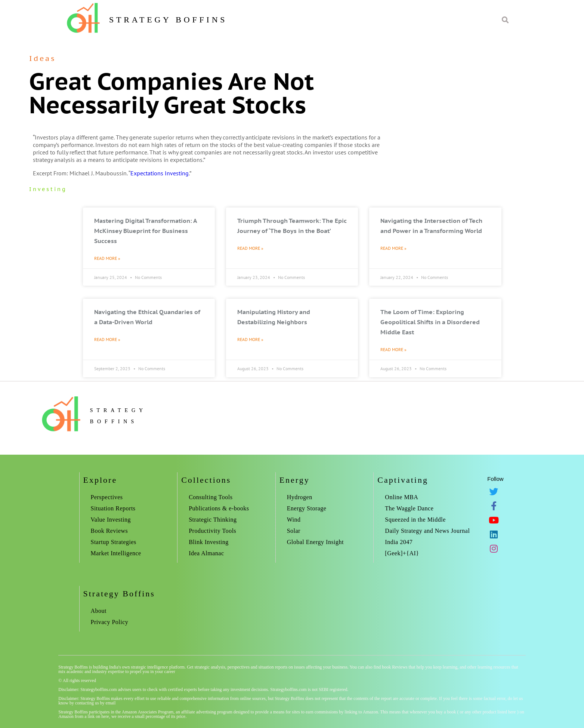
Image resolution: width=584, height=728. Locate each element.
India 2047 (399, 542)
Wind (294, 520)
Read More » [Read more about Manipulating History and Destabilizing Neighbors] (250, 339)
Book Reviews (109, 531)
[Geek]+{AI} (402, 553)
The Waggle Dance (409, 508)
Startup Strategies (114, 542)
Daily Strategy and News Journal (427, 531)
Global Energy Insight (315, 542)
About (99, 611)
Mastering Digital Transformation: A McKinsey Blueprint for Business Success (146, 231)
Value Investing (111, 520)
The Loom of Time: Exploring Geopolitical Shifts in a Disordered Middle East (430, 322)
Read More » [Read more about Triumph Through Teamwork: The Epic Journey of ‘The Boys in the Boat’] (250, 248)
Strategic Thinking (213, 520)
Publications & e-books (219, 508)
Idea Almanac (206, 553)
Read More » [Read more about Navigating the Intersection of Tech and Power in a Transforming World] (393, 248)
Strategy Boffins (168, 20)
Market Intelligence (116, 553)
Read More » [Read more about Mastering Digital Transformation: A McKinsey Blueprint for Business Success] (107, 258)
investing (48, 189)
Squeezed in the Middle (415, 520)
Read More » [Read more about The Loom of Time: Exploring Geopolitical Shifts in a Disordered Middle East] (393, 349)
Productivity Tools (212, 531)
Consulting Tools (211, 497)
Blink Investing (209, 542)
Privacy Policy (110, 622)
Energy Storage (307, 508)
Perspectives (107, 497)
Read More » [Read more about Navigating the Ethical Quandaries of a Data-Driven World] (107, 339)
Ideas (42, 58)
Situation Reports (113, 508)
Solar (294, 531)
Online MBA (401, 497)
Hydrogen (300, 497)
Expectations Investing (160, 173)
